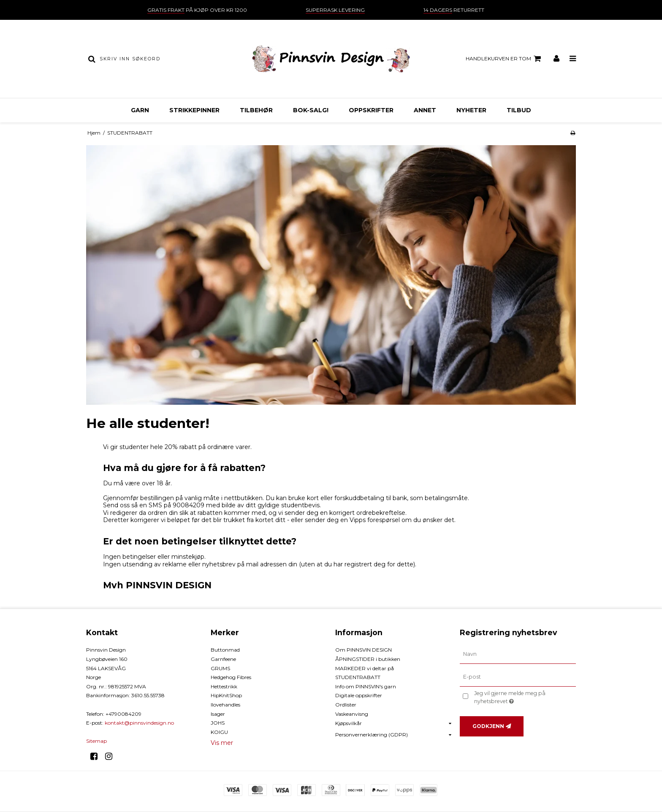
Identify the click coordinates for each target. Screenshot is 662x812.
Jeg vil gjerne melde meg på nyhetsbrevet (524, 697)
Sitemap (96, 741)
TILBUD (519, 110)
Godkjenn (488, 726)
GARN (140, 110)
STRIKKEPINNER (194, 110)
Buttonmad (225, 650)
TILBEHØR (256, 110)
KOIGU (219, 732)
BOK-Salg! (311, 110)
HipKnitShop (226, 695)
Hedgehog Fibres (231, 677)
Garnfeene (223, 659)
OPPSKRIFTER (371, 110)
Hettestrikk (224, 686)
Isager (218, 714)
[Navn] (518, 654)
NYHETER (471, 110)
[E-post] (518, 677)
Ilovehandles (225, 705)
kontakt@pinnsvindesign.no (139, 723)
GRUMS (220, 668)
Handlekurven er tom (505, 59)
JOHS (218, 723)
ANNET (425, 110)
